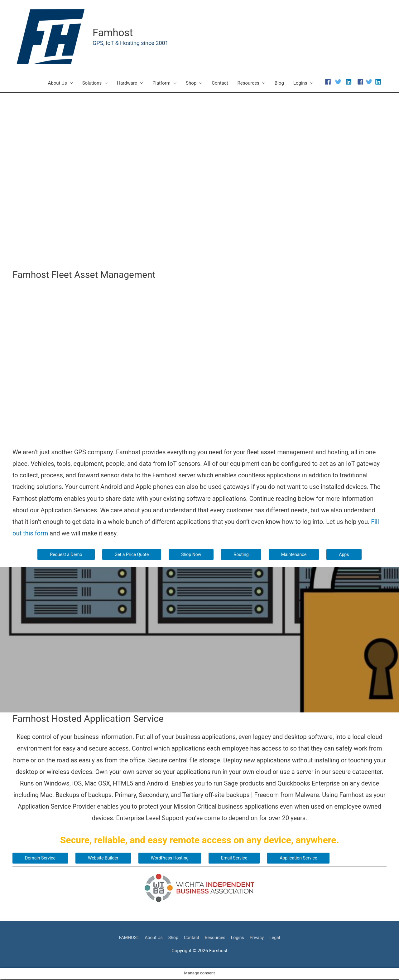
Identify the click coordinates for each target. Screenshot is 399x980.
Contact (220, 84)
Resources (248, 84)
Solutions (92, 84)
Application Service (308, 859)
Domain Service (41, 859)
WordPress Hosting (175, 859)
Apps (348, 555)
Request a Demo (63, 555)
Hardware (127, 84)
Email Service (241, 859)
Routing (243, 555)
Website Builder (106, 859)
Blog (279, 84)
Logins (300, 84)
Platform (161, 84)
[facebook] (329, 82)
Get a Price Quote (130, 555)
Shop (191, 84)
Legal (279, 938)
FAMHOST (125, 938)
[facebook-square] (361, 82)
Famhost (114, 33)
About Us (58, 84)
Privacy (260, 938)
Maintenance (297, 555)
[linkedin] (349, 82)
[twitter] (340, 82)
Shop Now (192, 555)
